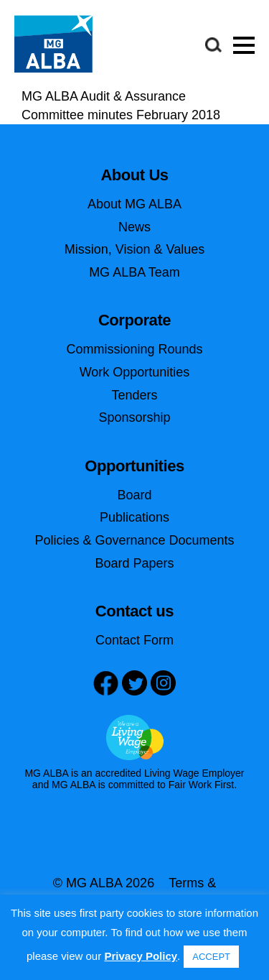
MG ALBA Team (134, 272)
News (134, 227)
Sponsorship (134, 417)
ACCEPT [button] (211, 957)
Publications (134, 517)
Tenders (134, 395)
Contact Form (134, 640)
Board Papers (134, 563)
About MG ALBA (134, 204)
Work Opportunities (135, 372)
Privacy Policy (141, 956)
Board (134, 495)
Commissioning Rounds (134, 349)
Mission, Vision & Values (134, 249)
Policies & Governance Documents (134, 540)
